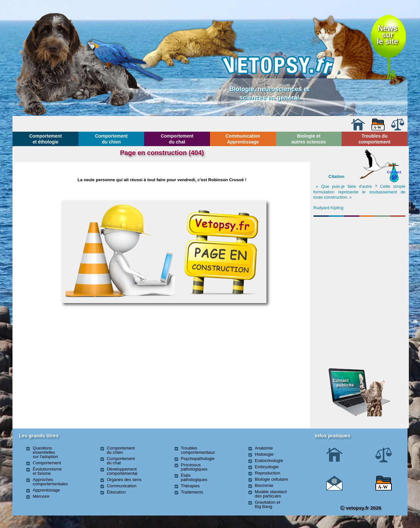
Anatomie (264, 448)
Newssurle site (387, 35)
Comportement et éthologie (46, 139)
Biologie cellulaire (272, 479)
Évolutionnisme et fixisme (47, 471)
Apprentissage (46, 490)
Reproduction (268, 473)
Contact (394, 172)
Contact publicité (343, 383)
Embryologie (267, 467)
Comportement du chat (177, 139)
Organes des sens (124, 480)
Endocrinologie (269, 461)
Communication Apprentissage (243, 139)
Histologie (264, 454)
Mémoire (41, 496)
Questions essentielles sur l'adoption (45, 452)
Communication (121, 486)
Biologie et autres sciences (309, 139)
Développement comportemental (122, 471)
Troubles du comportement (375, 139)
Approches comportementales (50, 482)
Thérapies (190, 486)
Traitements (192, 492)
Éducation (116, 492)
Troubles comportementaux (198, 450)
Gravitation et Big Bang (268, 504)
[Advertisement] (359, 255)
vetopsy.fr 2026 (361, 508)
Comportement (47, 463)
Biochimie (264, 485)
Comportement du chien (111, 139)
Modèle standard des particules (271, 494)
